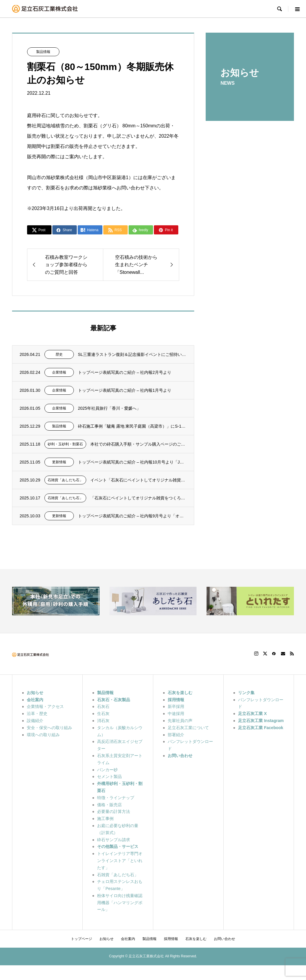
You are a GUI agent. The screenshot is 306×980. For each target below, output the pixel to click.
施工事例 (105, 819)
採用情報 (171, 939)
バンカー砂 (107, 770)
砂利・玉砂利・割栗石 (65, 444)
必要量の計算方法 (114, 811)
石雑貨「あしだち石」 (65, 480)
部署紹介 (176, 735)
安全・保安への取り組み (49, 728)
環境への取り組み (43, 735)
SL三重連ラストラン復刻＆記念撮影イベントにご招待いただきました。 (132, 354)
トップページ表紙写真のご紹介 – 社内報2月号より (125, 372)
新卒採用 (176, 706)
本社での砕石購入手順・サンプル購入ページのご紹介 (139, 444)
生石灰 (103, 714)
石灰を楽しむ (196, 939)
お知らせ (107, 939)
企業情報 (59, 372)
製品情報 (43, 52)
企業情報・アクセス (45, 706)
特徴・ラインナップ (116, 798)
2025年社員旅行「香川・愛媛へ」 (109, 408)
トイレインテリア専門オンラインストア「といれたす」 (120, 861)
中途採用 (176, 714)
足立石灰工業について (188, 728)
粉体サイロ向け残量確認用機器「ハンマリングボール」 (120, 903)
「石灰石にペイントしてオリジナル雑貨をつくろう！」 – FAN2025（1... (139, 498)
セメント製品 (109, 776)
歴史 (59, 354)
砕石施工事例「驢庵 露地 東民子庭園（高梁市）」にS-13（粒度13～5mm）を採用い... (132, 426)
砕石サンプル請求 (114, 840)
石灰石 (103, 706)
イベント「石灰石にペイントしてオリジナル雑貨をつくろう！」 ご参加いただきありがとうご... (139, 480)
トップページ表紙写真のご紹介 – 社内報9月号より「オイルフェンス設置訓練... (132, 516)
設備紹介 (35, 721)
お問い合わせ (224, 939)
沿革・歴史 (37, 714)
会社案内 (128, 939)
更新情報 (59, 462)
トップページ (82, 939)
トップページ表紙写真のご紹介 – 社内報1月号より (125, 390)
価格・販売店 (109, 805)
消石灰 (103, 721)
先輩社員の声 (180, 721)
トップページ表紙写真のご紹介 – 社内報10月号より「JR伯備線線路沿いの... (132, 462)
